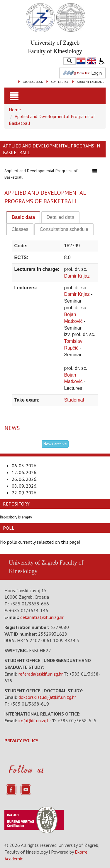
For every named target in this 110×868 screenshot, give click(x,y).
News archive (55, 444)
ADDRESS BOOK (33, 82)
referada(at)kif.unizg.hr (41, 674)
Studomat (74, 400)
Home (15, 110)
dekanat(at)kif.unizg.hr (42, 617)
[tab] (23, 218)
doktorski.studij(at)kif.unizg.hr (47, 697)
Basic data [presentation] (23, 217)
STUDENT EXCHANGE (91, 82)
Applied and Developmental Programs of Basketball (41, 173)
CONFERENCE (60, 82)
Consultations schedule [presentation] (64, 229)
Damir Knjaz (77, 276)
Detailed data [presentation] (60, 217)
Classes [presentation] (20, 229)
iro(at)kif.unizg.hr (35, 721)
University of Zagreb (33, 563)
